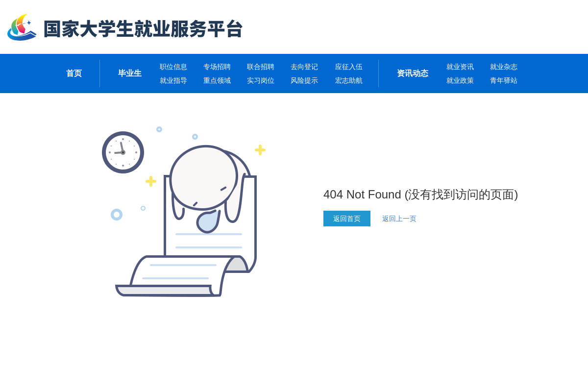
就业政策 (460, 80)
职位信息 (173, 67)
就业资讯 (460, 67)
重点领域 (217, 80)
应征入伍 (349, 67)
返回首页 (347, 219)
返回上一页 (399, 219)
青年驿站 (504, 80)
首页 (74, 73)
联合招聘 (261, 67)
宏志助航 (349, 80)
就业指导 (173, 80)
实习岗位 (261, 80)
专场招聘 (217, 67)
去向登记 (304, 67)
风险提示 (304, 80)
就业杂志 (504, 67)
